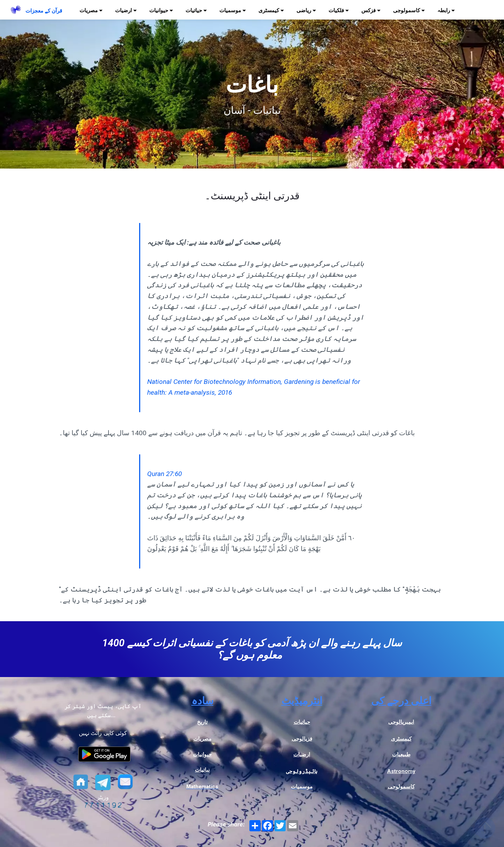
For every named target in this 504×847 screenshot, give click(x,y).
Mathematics (202, 787)
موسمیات (230, 10)
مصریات (89, 10)
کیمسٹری (269, 10)
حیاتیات (194, 10)
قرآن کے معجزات (44, 11)
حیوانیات (159, 10)
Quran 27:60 (164, 474)
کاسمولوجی (407, 10)
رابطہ (444, 10)
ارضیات (123, 10)
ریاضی (304, 10)
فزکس (368, 10)
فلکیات (336, 10)
